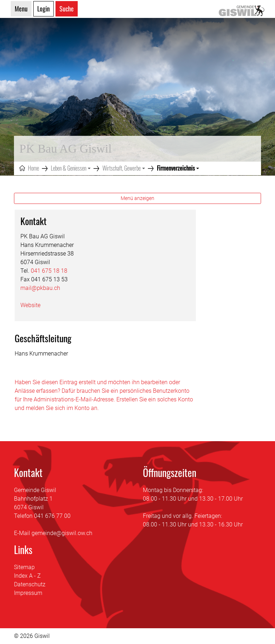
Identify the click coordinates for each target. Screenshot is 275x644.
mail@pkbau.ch (40, 288)
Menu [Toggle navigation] (21, 9)
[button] (71, 168)
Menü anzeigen (137, 198)
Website (34, 305)
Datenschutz (30, 584)
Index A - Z (27, 576)
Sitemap (24, 567)
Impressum (28, 593)
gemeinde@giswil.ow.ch (62, 533)
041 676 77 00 (52, 516)
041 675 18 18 (49, 271)
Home (33, 168)
